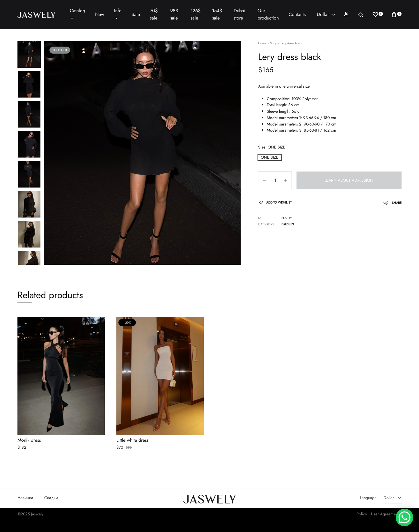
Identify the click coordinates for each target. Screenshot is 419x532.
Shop (274, 43)
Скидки (51, 498)
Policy (362, 514)
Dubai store (239, 14)
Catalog (78, 14)
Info (118, 14)
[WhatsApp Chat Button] (404, 517)
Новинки (25, 498)
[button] (270, 157)
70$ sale (154, 14)
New (100, 14)
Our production (268, 14)
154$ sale (217, 14)
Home (262, 43)
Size (272, 147)
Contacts (297, 14)
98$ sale (174, 14)
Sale (136, 14)
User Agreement (385, 514)
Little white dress (132, 441)
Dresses (288, 224)
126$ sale (196, 14)
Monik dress (29, 441)
